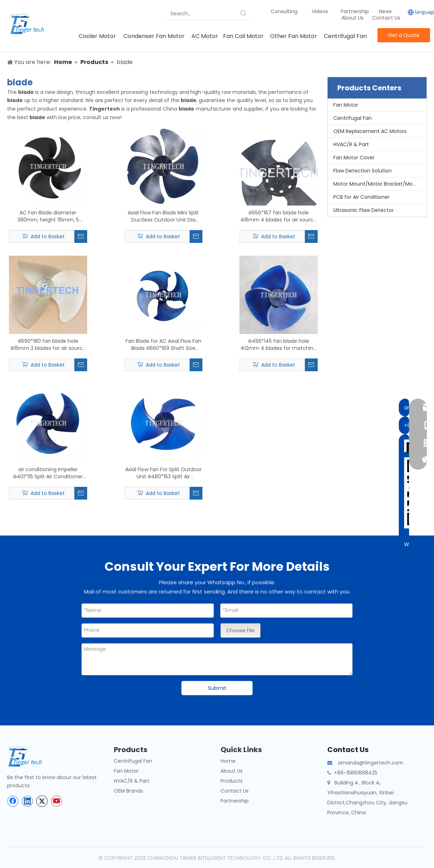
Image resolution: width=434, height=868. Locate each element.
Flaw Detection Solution (362, 171)
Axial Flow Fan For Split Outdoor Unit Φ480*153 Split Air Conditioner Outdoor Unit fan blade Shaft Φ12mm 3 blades (163, 473)
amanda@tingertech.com (371, 763)
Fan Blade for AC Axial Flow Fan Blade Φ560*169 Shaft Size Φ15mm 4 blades (163, 345)
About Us (353, 18)
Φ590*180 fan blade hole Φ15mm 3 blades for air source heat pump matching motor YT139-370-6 (48, 345)
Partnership (356, 11)
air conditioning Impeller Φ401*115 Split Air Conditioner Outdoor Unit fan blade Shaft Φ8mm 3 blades (48, 473)
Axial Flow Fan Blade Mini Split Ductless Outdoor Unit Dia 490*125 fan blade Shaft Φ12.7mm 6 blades (163, 216)
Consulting (284, 11)
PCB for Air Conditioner (361, 197)
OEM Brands (128, 791)
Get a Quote (404, 35)
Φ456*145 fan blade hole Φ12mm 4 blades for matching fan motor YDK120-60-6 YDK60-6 (278, 345)
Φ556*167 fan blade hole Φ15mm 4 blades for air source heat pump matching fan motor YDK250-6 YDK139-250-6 (279, 216)
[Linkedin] (27, 801)
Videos (320, 11)
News (386, 11)
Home (228, 761)
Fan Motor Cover (354, 158)
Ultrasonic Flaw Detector (364, 210)
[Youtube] (57, 801)
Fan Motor (346, 105)
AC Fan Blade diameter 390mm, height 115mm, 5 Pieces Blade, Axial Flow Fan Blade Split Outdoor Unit (48, 216)
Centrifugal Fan (353, 118)
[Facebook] (13, 801)
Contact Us (386, 18)
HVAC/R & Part (351, 144)
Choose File (240, 630)
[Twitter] (42, 801)
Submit (217, 688)
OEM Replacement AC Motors (370, 131)
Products (232, 781)
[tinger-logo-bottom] (30, 757)
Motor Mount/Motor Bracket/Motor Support (380, 184)
